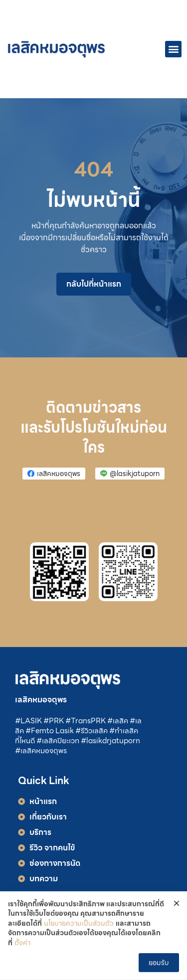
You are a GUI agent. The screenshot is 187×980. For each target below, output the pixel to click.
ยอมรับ (159, 963)
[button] (173, 49)
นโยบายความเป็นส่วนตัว (79, 925)
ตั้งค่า (22, 944)
